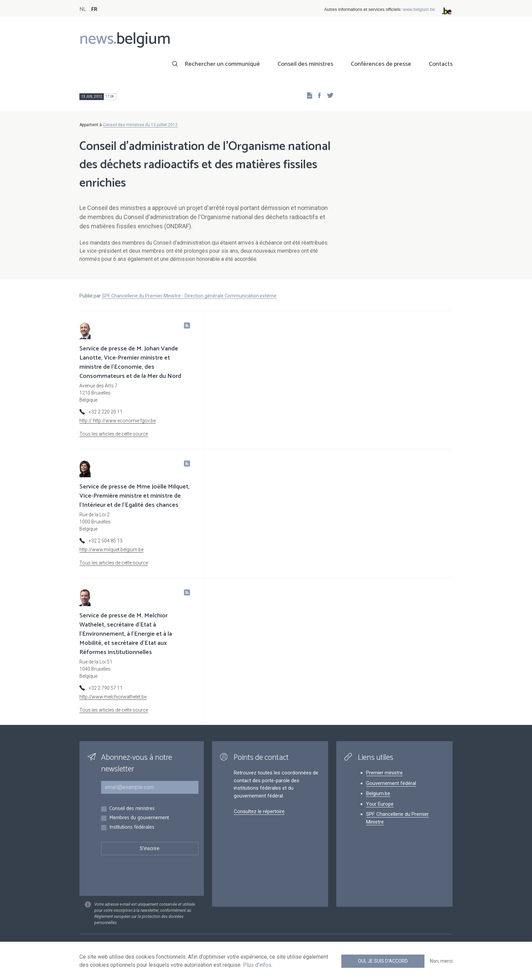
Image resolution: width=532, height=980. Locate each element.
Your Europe (380, 804)
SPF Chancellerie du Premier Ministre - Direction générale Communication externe (189, 296)
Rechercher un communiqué (222, 64)
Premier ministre (384, 773)
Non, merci (441, 961)
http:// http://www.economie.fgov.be (118, 421)
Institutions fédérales (132, 828)
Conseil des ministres (305, 64)
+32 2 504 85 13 (106, 541)
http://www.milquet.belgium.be (111, 550)
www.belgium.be (419, 9)
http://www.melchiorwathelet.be (113, 697)
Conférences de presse (381, 64)
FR (94, 9)
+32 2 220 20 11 (106, 412)
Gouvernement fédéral (391, 783)
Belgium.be (378, 793)
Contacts (441, 64)
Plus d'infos (257, 965)
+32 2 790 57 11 (106, 688)
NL (83, 9)
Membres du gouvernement (139, 818)
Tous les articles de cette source (114, 434)
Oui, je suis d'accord (383, 961)
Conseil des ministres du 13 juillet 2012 (140, 125)
